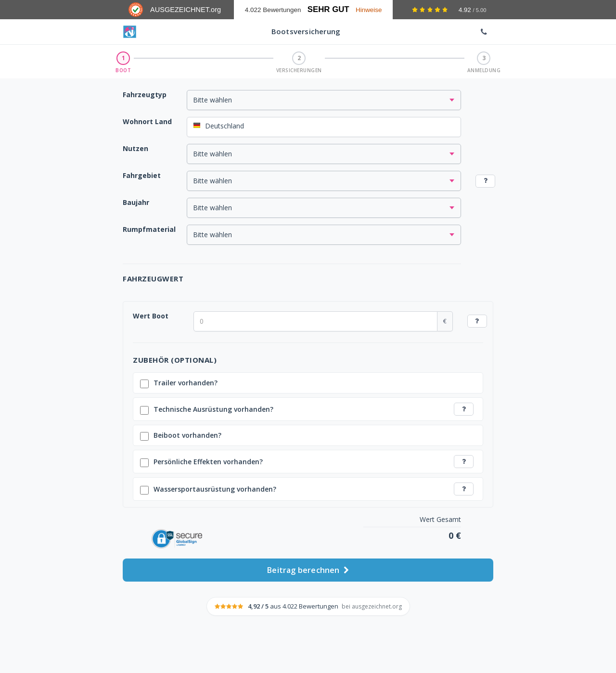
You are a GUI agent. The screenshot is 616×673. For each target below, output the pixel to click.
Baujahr (136, 202)
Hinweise (369, 10)
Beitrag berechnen (308, 569)
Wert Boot (151, 316)
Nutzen (135, 148)
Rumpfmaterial (149, 229)
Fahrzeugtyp (145, 95)
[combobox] (324, 127)
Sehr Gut (328, 9)
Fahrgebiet (142, 175)
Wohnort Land (147, 121)
